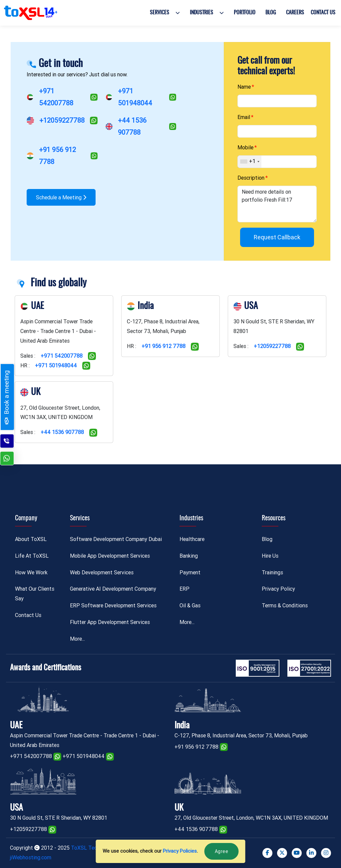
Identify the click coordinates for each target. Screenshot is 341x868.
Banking (189, 556)
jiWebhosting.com (31, 857)
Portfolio (245, 13)
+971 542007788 (62, 356)
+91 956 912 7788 (164, 346)
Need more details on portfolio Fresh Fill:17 (277, 204)
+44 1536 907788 (62, 432)
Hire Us (270, 556)
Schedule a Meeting (61, 197)
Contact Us (323, 13)
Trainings (272, 572)
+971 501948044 (56, 365)
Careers (295, 13)
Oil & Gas (190, 605)
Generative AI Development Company (113, 589)
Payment (190, 572)
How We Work (31, 572)
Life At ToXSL (32, 556)
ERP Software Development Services (113, 605)
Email (244, 117)
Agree (222, 851)
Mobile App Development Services (110, 556)
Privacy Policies (180, 851)
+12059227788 (62, 120)
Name (244, 87)
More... (77, 639)
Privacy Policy (278, 589)
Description (251, 178)
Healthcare (192, 539)
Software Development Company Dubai (116, 539)
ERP (184, 589)
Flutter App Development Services (110, 622)
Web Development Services (102, 572)
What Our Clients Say (35, 594)
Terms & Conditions (285, 605)
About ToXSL (31, 539)
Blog (271, 13)
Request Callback (277, 237)
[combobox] (250, 162)
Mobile (245, 147)
